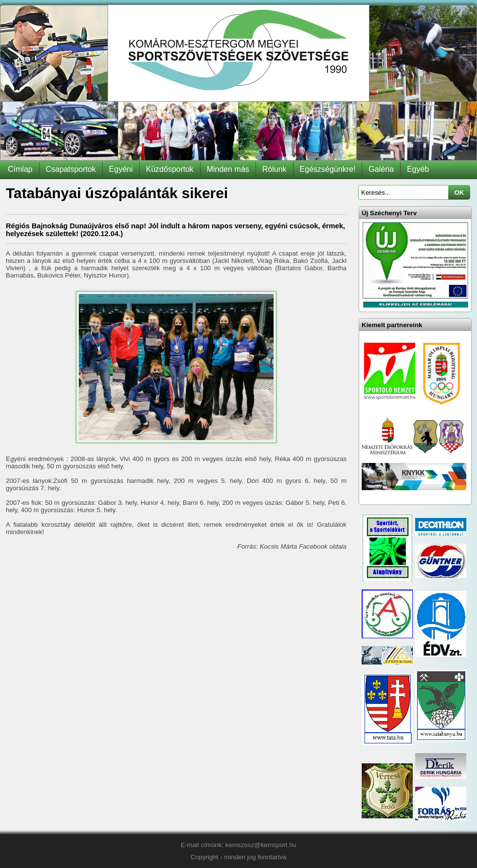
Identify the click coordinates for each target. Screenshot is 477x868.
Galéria (381, 169)
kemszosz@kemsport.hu (261, 845)
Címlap (20, 169)
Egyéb (418, 169)
